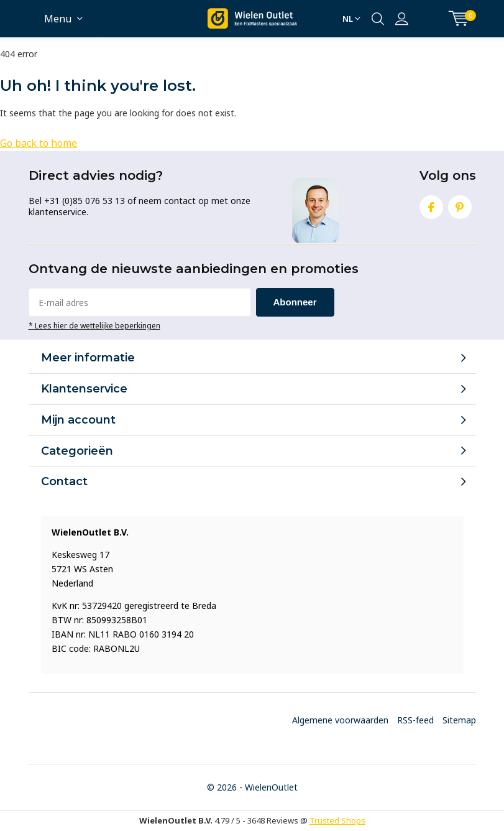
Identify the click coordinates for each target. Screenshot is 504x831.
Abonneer (295, 302)
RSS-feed (415, 720)
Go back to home (39, 143)
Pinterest (460, 204)
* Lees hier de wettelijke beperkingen (94, 325)
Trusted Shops (337, 820)
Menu (58, 19)
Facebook (431, 204)
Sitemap (459, 720)
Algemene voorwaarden (340, 720)
